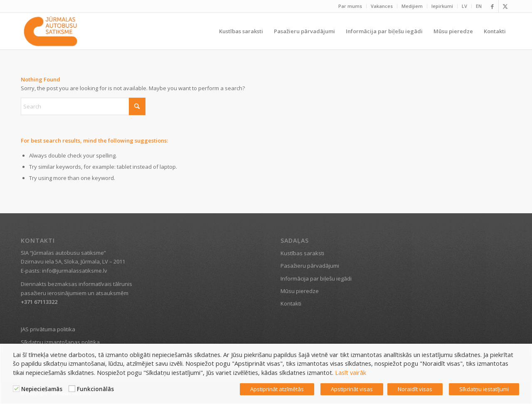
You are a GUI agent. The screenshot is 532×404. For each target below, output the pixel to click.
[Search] (83, 106)
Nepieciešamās (42, 389)
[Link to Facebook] (492, 6)
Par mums (350, 6)
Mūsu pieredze (300, 291)
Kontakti (291, 303)
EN (479, 6)
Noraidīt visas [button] (415, 389)
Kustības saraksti (302, 253)
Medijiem (412, 6)
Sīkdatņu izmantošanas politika (60, 342)
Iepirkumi (442, 6)
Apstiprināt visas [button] (352, 389)
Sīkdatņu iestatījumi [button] (484, 389)
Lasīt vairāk (351, 372)
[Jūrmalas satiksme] (50, 31)
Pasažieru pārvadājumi (310, 266)
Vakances (382, 6)
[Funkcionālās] (72, 389)
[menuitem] (350, 6)
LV (464, 6)
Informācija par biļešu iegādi (316, 278)
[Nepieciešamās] (16, 389)
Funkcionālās (95, 389)
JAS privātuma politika (48, 329)
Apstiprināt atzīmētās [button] (277, 389)
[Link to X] (505, 6)
